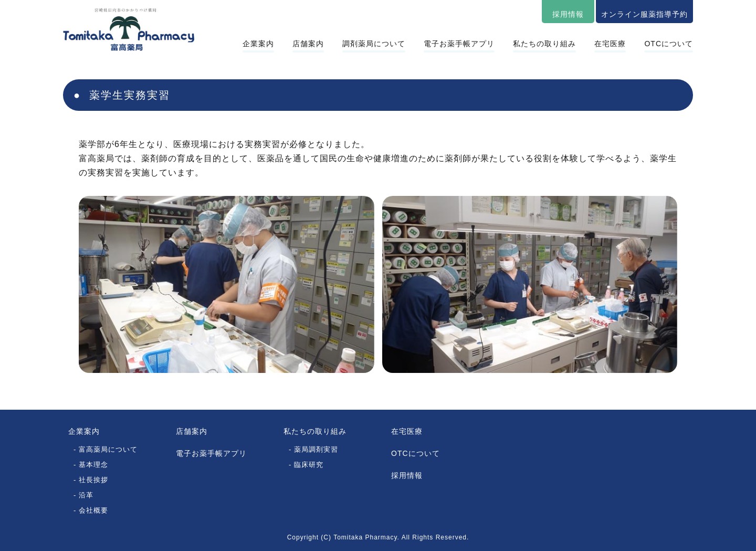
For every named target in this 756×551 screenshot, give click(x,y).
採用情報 (568, 14)
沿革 (86, 495)
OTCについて (669, 44)
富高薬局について (108, 449)
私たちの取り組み (544, 44)
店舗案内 (308, 44)
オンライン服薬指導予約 (644, 14)
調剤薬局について (374, 44)
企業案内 (258, 44)
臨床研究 (309, 465)
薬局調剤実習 (316, 449)
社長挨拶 (93, 480)
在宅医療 (610, 44)
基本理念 (93, 465)
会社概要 (93, 510)
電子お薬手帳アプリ (459, 44)
